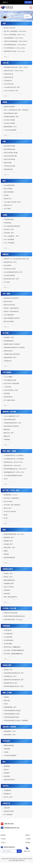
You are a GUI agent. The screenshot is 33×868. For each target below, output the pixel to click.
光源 (4, 23)
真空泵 (6, 515)
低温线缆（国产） (9, 670)
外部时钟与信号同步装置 (11, 613)
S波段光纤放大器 (8, 74)
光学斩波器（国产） (9, 233)
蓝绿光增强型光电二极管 (11, 113)
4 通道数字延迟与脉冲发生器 (12, 354)
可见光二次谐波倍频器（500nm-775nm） (15, 35)
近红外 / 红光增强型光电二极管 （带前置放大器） (17, 110)
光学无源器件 (7, 372)
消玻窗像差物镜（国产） (11, 707)
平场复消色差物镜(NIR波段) (11, 717)
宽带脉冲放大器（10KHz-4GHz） (13, 466)
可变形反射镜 (7, 223)
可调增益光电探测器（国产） (12, 117)
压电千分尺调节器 (9, 587)
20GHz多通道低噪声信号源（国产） (14, 272)
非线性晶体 (6, 626)
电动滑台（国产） (9, 577)
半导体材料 (6, 741)
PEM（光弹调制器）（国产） (12, 236)
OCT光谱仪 (7, 282)
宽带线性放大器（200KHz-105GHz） (14, 462)
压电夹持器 (7, 594)
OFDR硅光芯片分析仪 (10, 269)
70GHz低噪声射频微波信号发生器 (13, 476)
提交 (19, 851)
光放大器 (6, 63)
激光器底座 (7, 776)
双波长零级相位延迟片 (10, 420)
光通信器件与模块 (9, 811)
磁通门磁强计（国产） (10, 548)
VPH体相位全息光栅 (9, 166)
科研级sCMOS (8, 199)
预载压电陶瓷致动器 (9, 580)
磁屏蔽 (6, 551)
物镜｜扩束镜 (7, 693)
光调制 (5, 215)
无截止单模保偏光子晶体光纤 (12, 318)
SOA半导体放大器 (9, 84)
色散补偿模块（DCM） (10, 735)
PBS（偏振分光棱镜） (10, 400)
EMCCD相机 (7, 209)
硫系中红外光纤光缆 (9, 305)
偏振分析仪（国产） (9, 433)
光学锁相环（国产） (9, 337)
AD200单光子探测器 (9, 120)
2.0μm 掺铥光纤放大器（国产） (12, 87)
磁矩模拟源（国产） (9, 538)
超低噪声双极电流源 (9, 558)
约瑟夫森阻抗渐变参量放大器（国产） (14, 673)
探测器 (5, 102)
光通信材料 (7, 808)
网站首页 (3, 835)
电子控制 (6, 333)
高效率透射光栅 (8, 169)
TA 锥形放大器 (8, 81)
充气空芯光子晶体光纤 (10, 512)
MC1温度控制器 (8, 634)
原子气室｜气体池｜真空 (11, 490)
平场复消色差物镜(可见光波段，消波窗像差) (16, 721)
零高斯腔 (6, 554)
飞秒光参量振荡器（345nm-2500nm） (14, 38)
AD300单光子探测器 (9, 123)
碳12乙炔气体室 (8, 502)
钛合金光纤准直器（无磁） (11, 390)
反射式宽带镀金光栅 (9, 149)
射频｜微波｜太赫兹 (9, 451)
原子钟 (6, 479)
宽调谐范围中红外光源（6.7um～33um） (15, 51)
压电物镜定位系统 (9, 584)
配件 (4, 762)
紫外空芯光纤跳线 (9, 322)
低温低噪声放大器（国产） (11, 683)
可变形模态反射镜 (9, 219)
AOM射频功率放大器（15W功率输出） (14, 459)
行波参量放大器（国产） (11, 676)
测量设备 (6, 254)
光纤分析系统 (7, 265)
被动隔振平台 (7, 794)
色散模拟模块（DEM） (10, 731)
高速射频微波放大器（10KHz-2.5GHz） (14, 472)
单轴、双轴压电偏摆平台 (11, 597)
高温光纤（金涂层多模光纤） (12, 308)
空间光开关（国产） (9, 229)
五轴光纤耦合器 (8, 397)
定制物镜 (6, 697)
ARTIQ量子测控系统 (9, 276)
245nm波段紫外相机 (9, 185)
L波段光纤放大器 (8, 77)
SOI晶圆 (6, 752)
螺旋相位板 (7, 430)
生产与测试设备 (8, 815)
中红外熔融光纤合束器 (10, 380)
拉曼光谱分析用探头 (9, 780)
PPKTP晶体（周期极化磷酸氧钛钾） (14, 654)
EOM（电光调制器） (9, 240)
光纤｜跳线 (6, 294)
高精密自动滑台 (8, 569)
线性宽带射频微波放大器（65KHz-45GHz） (16, 469)
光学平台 (6, 786)
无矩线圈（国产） (9, 544)
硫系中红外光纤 (8, 301)
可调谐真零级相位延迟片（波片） (13, 423)
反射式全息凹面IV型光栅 (11, 153)
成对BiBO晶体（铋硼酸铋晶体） (13, 647)
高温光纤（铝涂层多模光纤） (12, 312)
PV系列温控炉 (8, 630)
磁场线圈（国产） (9, 541)
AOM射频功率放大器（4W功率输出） (14, 456)
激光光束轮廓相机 (9, 192)
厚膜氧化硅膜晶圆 (9, 745)
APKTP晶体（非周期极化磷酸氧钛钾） (14, 650)
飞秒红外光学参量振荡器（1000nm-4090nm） (16, 41)
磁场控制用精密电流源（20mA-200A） (14, 534)
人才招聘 (28, 839)
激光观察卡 (7, 773)
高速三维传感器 (8, 189)
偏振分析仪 (7, 436)
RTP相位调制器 (8, 644)
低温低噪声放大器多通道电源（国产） (14, 680)
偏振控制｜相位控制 (9, 412)
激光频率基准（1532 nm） (11, 495)
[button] (10, 19)
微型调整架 (7, 766)
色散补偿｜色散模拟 (9, 727)
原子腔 (6, 518)
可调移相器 (7, 440)
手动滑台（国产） (9, 574)
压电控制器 (7, 590)
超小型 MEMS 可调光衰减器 (11, 384)
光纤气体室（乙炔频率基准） (12, 498)
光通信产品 (6, 803)
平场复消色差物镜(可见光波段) (12, 711)
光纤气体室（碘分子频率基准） (12, 505)
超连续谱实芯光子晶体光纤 (11, 298)
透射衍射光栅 (7, 163)
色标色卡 (6, 770)
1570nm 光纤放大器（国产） (11, 91)
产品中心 (3, 843)
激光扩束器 (7, 701)
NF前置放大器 (8, 361)
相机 (4, 181)
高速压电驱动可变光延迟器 (11, 426)
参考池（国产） (8, 508)
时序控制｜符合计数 (9, 608)
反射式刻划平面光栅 (9, 146)
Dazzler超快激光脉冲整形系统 (12, 226)
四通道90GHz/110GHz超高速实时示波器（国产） (17, 259)
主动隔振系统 (7, 790)
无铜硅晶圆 (7, 749)
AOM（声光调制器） (10, 243)
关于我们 (3, 839)
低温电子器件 (7, 665)
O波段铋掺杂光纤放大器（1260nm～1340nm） (16, 67)
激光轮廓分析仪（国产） (11, 262)
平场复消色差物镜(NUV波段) (12, 714)
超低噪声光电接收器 (9, 107)
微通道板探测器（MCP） (11, 127)
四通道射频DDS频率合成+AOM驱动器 (14, 348)
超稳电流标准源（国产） (11, 358)
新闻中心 (28, 835)
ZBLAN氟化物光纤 (9, 315)
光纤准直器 (7, 394)
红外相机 (6, 195)
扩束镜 (6, 704)
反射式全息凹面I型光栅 (10, 156)
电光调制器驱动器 (9, 341)
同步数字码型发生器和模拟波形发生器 (14, 616)
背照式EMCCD (8, 205)
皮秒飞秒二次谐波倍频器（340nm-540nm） (15, 31)
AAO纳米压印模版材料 (10, 755)
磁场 (4, 530)
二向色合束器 (7, 387)
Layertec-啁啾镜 (8, 377)
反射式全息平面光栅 (9, 159)
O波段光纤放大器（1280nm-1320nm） (14, 71)
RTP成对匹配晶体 (9, 640)
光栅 (4, 142)
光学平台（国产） (9, 797)
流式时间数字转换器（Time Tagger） (14, 620)
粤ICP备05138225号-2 (19, 860)
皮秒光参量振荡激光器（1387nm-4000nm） (15, 45)
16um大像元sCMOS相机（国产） (13, 202)
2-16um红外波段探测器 (10, 130)
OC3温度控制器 (8, 637)
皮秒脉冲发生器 (8, 351)
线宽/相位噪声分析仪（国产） (12, 279)
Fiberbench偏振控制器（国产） (12, 416)
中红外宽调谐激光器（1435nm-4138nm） (15, 48)
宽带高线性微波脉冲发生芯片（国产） (14, 686)
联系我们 (28, 843)
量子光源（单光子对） (10, 28)
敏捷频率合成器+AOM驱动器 (12, 344)
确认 (28, 2)
